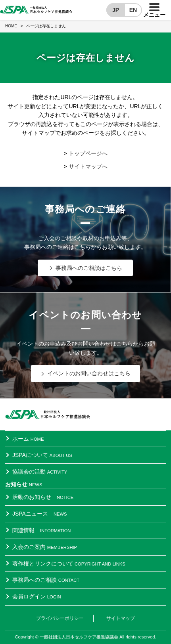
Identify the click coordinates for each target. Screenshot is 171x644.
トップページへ (88, 153)
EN (133, 10)
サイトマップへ (88, 166)
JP (116, 10)
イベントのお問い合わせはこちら (89, 373)
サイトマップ (121, 618)
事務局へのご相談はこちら (89, 268)
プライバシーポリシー (60, 618)
